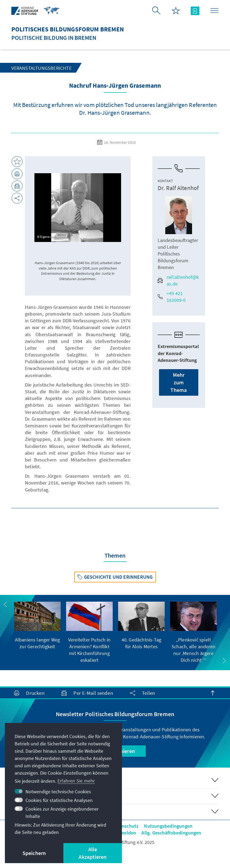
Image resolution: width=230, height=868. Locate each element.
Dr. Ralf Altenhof (178, 188)
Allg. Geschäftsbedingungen (171, 833)
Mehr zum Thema (179, 382)
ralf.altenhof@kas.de (178, 280)
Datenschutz (125, 826)
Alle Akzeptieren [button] (93, 853)
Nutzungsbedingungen (168, 826)
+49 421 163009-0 (172, 297)
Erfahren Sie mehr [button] (76, 781)
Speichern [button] (34, 853)
